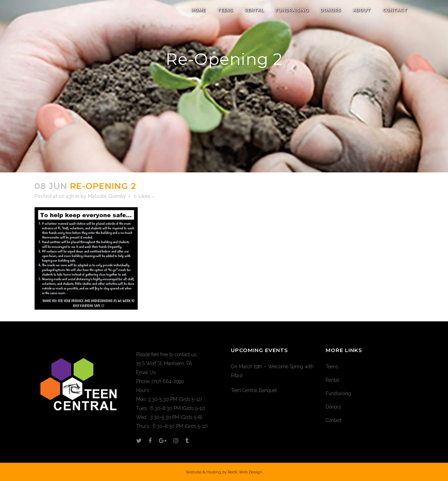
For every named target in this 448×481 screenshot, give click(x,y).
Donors (333, 407)
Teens (332, 367)
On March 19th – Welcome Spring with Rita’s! (272, 371)
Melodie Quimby (107, 196)
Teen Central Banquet (254, 390)
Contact (334, 420)
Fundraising (338, 393)
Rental (332, 380)
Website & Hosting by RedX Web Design (224, 472)
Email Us (146, 372)
